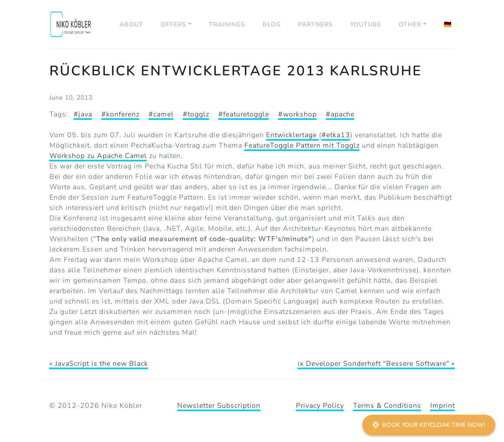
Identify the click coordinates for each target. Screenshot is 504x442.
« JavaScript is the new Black (99, 364)
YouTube (366, 24)
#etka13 (336, 135)
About (132, 24)
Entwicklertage (293, 135)
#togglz (196, 114)
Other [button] (410, 24)
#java (83, 114)
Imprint (443, 406)
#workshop (298, 114)
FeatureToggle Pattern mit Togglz (302, 145)
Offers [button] (174, 24)
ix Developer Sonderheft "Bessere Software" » (376, 364)
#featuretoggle (244, 114)
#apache (340, 114)
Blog (272, 24)
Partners (315, 24)
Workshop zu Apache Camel (98, 156)
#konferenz (120, 114)
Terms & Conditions (387, 406)
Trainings (227, 24)
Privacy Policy (320, 406)
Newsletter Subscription (219, 406)
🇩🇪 (448, 24)
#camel (161, 114)
